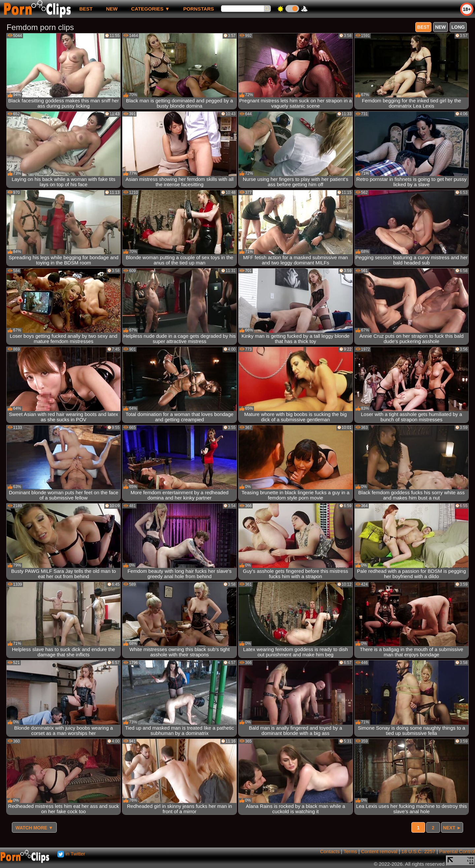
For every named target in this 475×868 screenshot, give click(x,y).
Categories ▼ (150, 9)
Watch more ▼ (34, 828)
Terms (350, 851)
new (112, 9)
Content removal (379, 851)
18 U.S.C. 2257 (418, 851)
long (458, 27)
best (86, 9)
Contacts (330, 851)
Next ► (452, 828)
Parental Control (457, 851)
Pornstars (199, 9)
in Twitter (71, 854)
